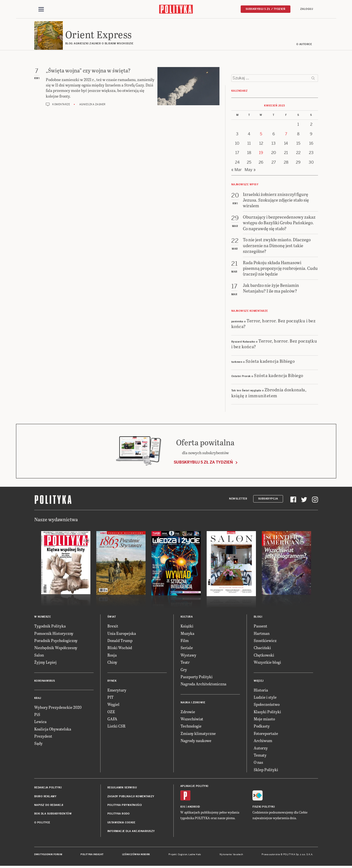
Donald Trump (120, 641)
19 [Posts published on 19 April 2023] (261, 154)
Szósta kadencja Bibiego (270, 362)
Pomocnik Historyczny (54, 634)
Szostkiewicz (265, 641)
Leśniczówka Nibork (136, 855)
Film (185, 641)
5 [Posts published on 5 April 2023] (261, 135)
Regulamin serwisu (122, 788)
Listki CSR (116, 727)
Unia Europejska (122, 634)
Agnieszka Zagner (92, 105)
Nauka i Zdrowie (193, 703)
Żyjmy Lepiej (45, 663)
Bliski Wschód (120, 649)
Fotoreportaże (266, 734)
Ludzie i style (265, 698)
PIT (110, 698)
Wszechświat (192, 720)
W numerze (43, 617)
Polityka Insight (92, 855)
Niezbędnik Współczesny (56, 649)
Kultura (187, 617)
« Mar (236, 170)
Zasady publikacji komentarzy (131, 797)
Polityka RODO (119, 815)
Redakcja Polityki (48, 788)
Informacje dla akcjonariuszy (131, 832)
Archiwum (263, 741)
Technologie (191, 727)
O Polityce (42, 823)
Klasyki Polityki (267, 712)
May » (250, 170)
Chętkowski (264, 656)
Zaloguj (307, 9)
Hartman (262, 634)
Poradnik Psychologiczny (56, 641)
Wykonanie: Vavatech (231, 855)
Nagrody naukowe (196, 741)
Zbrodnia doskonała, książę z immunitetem (269, 393)
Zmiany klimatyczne (198, 734)
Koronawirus (45, 682)
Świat (112, 617)
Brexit (113, 627)
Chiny (112, 663)
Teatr (185, 663)
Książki (187, 627)
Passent (260, 627)
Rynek (112, 682)
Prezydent (43, 737)
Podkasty (262, 727)
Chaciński (262, 649)
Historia (261, 691)
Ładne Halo (195, 855)
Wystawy (188, 656)
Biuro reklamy (45, 797)
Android (194, 808)
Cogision (183, 855)
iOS (183, 808)
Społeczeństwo (267, 705)
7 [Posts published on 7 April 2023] (286, 135)
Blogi (258, 617)
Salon (39, 656)
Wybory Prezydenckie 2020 (58, 708)
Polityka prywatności (125, 806)
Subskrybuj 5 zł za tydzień (203, 463)
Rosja (112, 656)
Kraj (38, 699)
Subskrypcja (268, 499)
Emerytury (117, 691)
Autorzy (261, 749)
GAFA (112, 720)
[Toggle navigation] (41, 9)
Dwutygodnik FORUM (48, 855)
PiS (37, 715)
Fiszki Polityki (264, 808)
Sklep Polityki (266, 770)
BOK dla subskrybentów (53, 815)
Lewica (40, 722)
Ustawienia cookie (121, 823)
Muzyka (187, 634)
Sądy (38, 744)
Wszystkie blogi (267, 663)
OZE (111, 712)
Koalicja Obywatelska (53, 730)
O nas (258, 763)
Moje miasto (264, 720)
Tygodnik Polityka (50, 627)
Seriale (187, 649)
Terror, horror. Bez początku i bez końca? (274, 324)
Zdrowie (188, 712)
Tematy (260, 756)
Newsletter (238, 499)
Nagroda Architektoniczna (203, 685)
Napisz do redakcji (49, 806)
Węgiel (113, 705)
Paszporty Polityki (197, 677)
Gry (184, 670)
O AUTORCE (304, 45)
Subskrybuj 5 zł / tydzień (266, 9)
